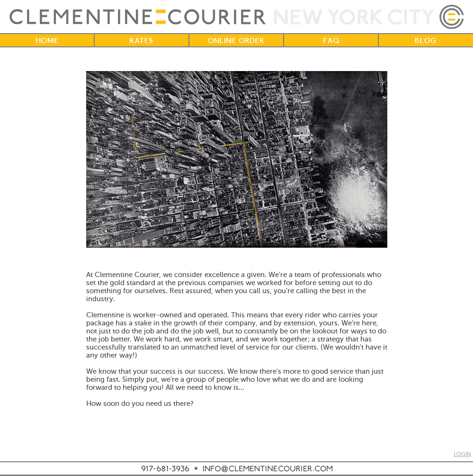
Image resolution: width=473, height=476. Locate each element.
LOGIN (462, 455)
